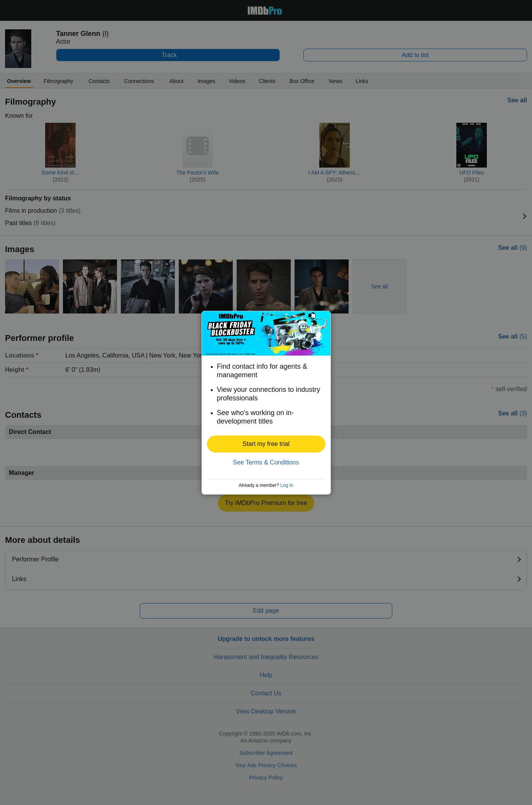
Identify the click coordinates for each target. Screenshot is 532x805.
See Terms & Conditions (266, 462)
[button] (266, 444)
